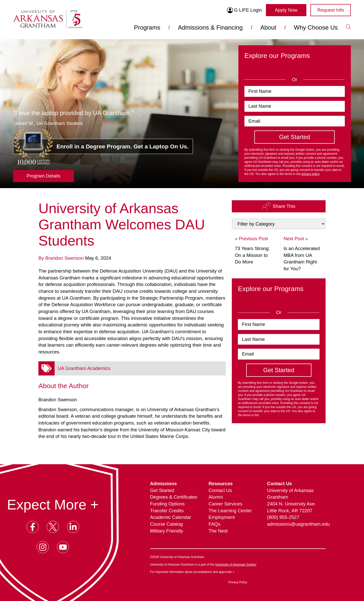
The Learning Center (230, 511)
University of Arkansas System (236, 565)
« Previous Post (251, 239)
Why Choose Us (316, 27)
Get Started (162, 490)
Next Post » (296, 239)
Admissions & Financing (210, 27)
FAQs (214, 524)
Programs (147, 27)
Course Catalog (167, 524)
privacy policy (310, 174)
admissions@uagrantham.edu (296, 524)
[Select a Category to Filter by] (279, 224)
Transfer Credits (167, 511)
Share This (279, 206)
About (268, 27)
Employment (222, 517)
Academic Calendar (171, 517)
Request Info (331, 10)
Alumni (216, 497)
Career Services (225, 504)
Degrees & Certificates (174, 497)
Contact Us (220, 490)
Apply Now (286, 10)
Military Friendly (167, 531)
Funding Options (167, 504)
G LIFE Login (244, 10)
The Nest (218, 531)
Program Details (43, 176)
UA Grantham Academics (84, 368)
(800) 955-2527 (283, 517)
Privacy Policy (238, 582)
